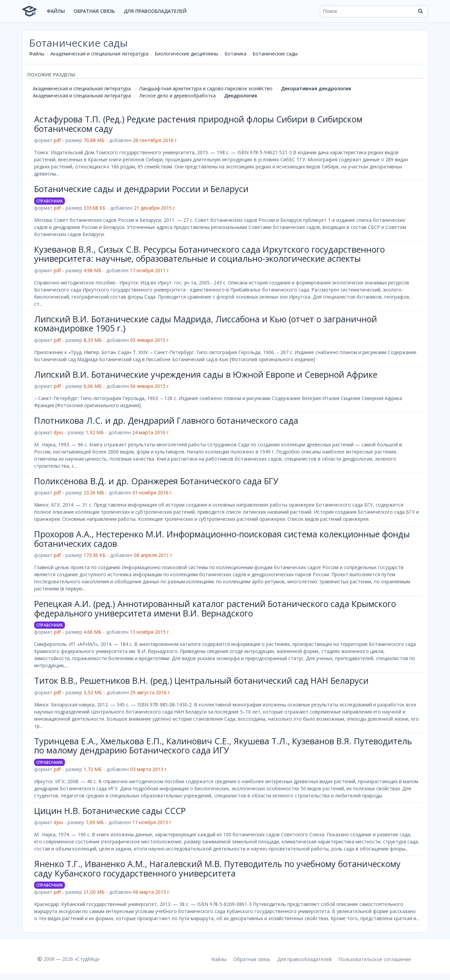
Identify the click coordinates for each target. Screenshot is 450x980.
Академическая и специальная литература (99, 54)
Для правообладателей (155, 11)
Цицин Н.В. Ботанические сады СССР (110, 811)
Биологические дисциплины (186, 54)
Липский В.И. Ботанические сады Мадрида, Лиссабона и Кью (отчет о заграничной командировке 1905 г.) (206, 324)
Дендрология (241, 96)
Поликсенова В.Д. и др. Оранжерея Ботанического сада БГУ (156, 481)
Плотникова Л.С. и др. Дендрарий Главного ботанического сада (166, 420)
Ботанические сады (275, 54)
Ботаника (235, 54)
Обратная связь (94, 11)
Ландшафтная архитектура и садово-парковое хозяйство (206, 88)
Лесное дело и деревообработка (177, 96)
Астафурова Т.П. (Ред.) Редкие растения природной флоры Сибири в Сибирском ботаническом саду (198, 124)
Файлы (56, 11)
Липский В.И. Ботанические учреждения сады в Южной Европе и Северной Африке (206, 374)
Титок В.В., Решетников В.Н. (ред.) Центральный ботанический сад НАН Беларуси (201, 680)
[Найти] (421, 11)
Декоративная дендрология (316, 88)
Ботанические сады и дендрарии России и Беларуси (141, 189)
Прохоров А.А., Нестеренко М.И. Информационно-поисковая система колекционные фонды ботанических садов (222, 539)
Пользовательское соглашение (375, 959)
